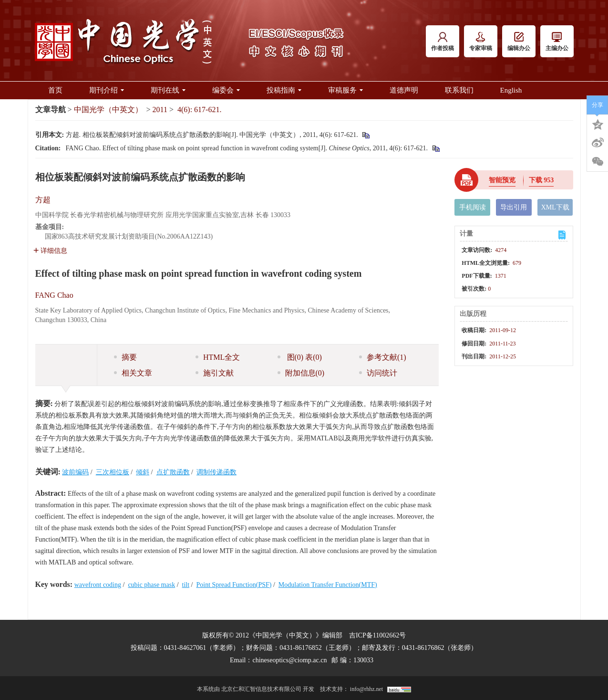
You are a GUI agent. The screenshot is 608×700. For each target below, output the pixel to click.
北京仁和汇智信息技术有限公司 (261, 689)
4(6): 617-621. (199, 110)
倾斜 (143, 472)
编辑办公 (519, 42)
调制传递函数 (216, 472)
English (511, 90)
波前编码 (75, 472)
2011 (160, 110)
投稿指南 (284, 90)
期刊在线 (168, 90)
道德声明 (404, 90)
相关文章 (133, 373)
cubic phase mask (151, 585)
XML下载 (555, 207)
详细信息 (50, 251)
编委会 (226, 90)
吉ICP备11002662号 (377, 635)
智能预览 (502, 180)
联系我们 (459, 90)
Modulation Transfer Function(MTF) (328, 585)
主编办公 (557, 42)
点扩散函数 (173, 472)
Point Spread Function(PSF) (234, 585)
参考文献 (383, 357)
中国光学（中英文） (108, 110)
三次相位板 (113, 472)
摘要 (125, 357)
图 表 (300, 357)
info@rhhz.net (366, 689)
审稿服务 (345, 90)
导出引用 (514, 207)
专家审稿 (481, 42)
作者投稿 (443, 42)
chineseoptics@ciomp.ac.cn (289, 660)
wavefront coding (98, 585)
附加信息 (301, 373)
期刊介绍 (107, 90)
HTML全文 (218, 357)
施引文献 (215, 373)
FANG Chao (54, 295)
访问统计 (378, 373)
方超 (43, 200)
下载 (541, 180)
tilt (186, 585)
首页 (55, 90)
